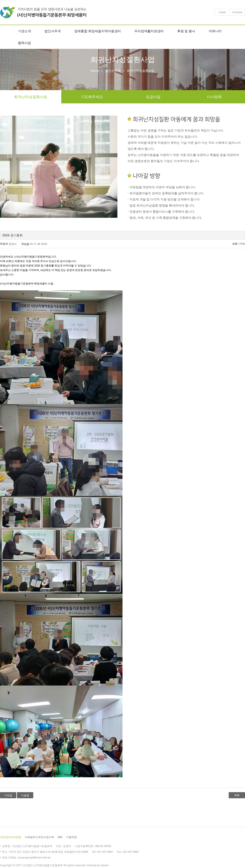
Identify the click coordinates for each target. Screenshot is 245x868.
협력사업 (24, 43)
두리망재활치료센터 (149, 31)
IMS (60, 837)
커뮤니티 (215, 31)
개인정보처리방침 (11, 837)
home (222, 12)
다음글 (25, 795)
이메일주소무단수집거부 (40, 837)
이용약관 (71, 837)
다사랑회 (214, 97)
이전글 (8, 795)
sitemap (237, 12)
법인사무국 (53, 31)
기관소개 (24, 31)
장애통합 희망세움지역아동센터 (98, 31)
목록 (237, 795)
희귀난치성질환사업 (31, 97)
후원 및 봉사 (186, 31)
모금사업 (153, 97)
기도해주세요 (92, 97)
